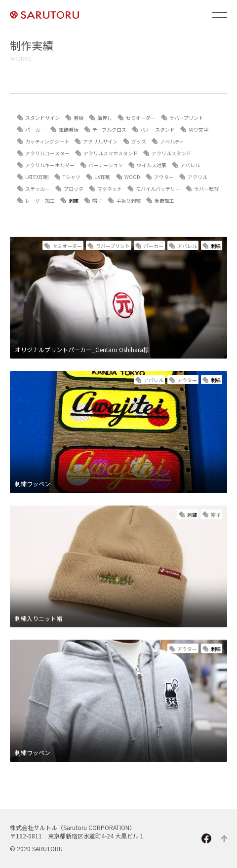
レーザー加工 (40, 200)
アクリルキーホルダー (50, 165)
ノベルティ (172, 141)
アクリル (197, 177)
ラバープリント (186, 118)
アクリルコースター (47, 153)
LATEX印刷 (37, 177)
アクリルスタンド (171, 153)
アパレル (190, 165)
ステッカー (38, 189)
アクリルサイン (100, 141)
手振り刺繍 (128, 200)
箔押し (105, 118)
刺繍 (74, 200)
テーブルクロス (109, 129)
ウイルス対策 (152, 165)
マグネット (110, 189)
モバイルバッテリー (158, 189)
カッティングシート (47, 141)
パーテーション (106, 165)
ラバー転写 (206, 189)
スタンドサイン (42, 118)
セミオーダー (141, 118)
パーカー (35, 129)
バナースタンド (158, 129)
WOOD (132, 177)
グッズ (139, 141)
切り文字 (198, 129)
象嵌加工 (164, 200)
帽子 (97, 200)
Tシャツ (72, 177)
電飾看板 (69, 129)
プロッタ (74, 189)
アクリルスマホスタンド (111, 153)
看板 (79, 118)
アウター (164, 177)
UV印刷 (102, 177)
